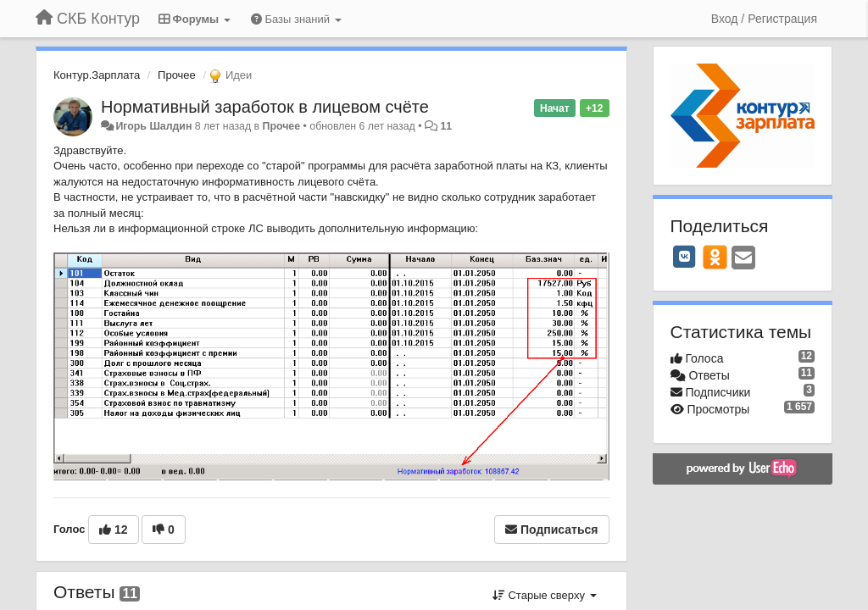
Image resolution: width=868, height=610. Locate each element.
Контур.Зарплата (97, 75)
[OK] (715, 257)
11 (446, 126)
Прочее (177, 75)
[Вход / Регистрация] (764, 19)
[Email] (743, 259)
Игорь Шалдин (153, 126)
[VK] (685, 257)
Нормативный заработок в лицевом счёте (265, 107)
